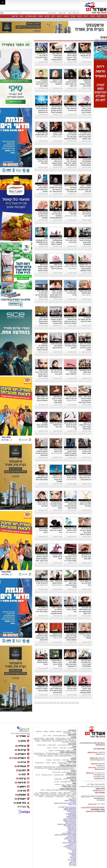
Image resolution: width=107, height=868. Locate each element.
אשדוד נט (103, 40)
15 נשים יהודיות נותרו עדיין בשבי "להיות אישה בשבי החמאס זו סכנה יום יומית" (71, 638)
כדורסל (55, 748)
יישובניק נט (73, 812)
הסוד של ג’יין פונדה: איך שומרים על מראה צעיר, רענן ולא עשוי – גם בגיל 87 (56, 189)
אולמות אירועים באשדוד (69, 843)
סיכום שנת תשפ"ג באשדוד (68, 752)
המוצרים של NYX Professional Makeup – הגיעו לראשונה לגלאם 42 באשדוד (56, 242)
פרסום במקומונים (71, 814)
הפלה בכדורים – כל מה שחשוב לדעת (57, 557)
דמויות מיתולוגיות (59, 775)
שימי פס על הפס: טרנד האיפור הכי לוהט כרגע (56, 372)
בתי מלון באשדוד (71, 811)
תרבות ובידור (72, 744)
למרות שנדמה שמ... (56, 453)
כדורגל (49, 748)
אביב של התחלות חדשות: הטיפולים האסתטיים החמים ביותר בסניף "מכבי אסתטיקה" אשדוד (42, 559)
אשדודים (59, 732)
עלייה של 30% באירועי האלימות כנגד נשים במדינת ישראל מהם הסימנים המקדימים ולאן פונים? (42, 640)
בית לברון (74, 861)
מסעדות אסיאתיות (62, 740)
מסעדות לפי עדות (58, 741)
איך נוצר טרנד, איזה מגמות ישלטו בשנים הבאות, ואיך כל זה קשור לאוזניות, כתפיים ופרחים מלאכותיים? (85, 613)
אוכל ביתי (72, 740)
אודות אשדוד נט (31, 16)
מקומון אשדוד (72, 815)
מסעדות (74, 737)
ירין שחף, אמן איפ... (56, 137)
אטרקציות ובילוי (65, 782)
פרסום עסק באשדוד (70, 801)
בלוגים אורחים (57, 772)
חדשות (99, 16)
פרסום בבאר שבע (71, 823)
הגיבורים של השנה (71, 753)
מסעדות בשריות (72, 738)
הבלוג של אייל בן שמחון (69, 772)
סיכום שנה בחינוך (65, 755)
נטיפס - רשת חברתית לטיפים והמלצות (65, 803)
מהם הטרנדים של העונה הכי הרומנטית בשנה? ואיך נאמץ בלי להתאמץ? (71, 189)
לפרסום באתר (52, 13)
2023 (66, 703)
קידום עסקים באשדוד (70, 810)
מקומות (52, 732)
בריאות (54, 763)
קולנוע (47, 16)
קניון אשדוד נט (49, 797)
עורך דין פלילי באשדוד (70, 847)
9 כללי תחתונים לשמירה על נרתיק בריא (56, 530)
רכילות (86, 16)
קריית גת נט (73, 849)
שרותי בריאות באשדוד (70, 826)
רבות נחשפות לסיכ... (71, 532)
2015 (36, 703)
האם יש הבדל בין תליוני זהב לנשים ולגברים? (85, 504)
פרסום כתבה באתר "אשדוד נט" (67, 807)
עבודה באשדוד (72, 840)
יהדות (60, 793)
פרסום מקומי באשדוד (70, 808)
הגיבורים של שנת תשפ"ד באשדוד (66, 767)
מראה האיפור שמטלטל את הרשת (43, 530)
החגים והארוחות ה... (71, 691)
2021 (58, 703)
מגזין (75, 749)
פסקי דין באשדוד (71, 784)
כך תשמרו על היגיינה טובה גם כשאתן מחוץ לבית (42, 609)
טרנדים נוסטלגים (47, 775)
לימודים (66, 779)
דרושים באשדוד (72, 828)
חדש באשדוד (58, 779)
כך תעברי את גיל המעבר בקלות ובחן (71, 609)
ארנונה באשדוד (72, 831)
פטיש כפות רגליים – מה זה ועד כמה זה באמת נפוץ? (85, 478)
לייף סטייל (73, 780)
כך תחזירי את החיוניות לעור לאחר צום (87, 214)
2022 (62, 703)
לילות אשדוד (66, 760)
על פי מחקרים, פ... (71, 480)
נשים (97, 40)
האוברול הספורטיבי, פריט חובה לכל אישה (42, 425)
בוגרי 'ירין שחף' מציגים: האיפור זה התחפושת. (56, 82)
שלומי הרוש (73, 865)
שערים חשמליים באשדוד (69, 833)
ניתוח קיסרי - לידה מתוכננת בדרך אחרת (71, 293)
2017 (43, 703)
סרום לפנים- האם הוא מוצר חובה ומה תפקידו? (71, 108)
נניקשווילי (73, 855)
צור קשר (15, 16)
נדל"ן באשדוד (72, 799)
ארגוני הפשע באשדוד (60, 736)
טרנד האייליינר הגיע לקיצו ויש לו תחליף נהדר (71, 240)
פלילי (50, 736)
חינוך (21, 16)
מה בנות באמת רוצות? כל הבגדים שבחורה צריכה (42, 689)
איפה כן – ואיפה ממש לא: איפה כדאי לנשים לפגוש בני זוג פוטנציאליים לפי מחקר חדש (56, 295)
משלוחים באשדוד (71, 816)
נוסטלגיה (51, 751)
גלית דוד (74, 856)
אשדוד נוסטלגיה (71, 774)
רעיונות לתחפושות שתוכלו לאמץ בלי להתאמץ (70, 346)
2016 (40, 703)
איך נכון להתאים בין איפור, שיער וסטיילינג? (42, 504)
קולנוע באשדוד (41, 745)
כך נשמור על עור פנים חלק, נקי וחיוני (85, 583)
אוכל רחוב (65, 742)
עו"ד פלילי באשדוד (71, 845)
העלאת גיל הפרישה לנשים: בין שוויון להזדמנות (85, 319)
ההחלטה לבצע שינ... (42, 137)
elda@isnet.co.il (100, 769)
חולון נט (74, 851)
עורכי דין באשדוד (59, 784)
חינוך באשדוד (60, 797)
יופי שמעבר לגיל (71, 265)
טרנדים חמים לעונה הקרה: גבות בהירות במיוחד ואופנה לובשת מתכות (41, 374)
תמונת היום (57, 760)
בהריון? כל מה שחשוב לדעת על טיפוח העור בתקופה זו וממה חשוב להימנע (85, 532)
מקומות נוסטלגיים (71, 775)
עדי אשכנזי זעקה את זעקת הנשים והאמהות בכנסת (42, 398)
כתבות (74, 751)
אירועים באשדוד (72, 827)
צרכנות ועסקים (71, 778)
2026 (77, 703)
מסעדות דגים (50, 738)
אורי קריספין (90, 773)
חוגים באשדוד (52, 745)
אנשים (46, 732)
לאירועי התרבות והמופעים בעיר (67, 745)
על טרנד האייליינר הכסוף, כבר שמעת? (85, 636)
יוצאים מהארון (68, 733)
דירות (53, 16)
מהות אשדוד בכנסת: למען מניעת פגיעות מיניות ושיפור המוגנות (43, 321)
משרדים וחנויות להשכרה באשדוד (67, 824)
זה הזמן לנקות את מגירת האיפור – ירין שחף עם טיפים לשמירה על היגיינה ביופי (70, 321)
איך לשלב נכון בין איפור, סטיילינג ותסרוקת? (42, 161)
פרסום (74, 852)
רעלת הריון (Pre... (71, 400)
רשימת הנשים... (86, 374)
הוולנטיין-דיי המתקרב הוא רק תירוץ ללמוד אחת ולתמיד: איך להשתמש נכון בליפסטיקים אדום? (42, 86)
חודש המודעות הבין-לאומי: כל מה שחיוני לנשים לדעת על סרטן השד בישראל (56, 691)
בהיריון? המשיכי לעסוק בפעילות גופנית (42, 662)
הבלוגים (74, 771)
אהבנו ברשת (68, 793)
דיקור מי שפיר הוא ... (42, 585)
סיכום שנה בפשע (53, 755)
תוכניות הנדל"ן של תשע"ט (49, 794)
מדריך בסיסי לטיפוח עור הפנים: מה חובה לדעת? (56, 267)
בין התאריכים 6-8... (57, 585)
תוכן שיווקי (73, 779)
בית (105, 16)
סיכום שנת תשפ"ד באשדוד (68, 765)
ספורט (93, 16)
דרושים (59, 16)
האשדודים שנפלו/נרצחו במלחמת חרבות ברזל (61, 769)
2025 (73, 703)
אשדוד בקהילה (71, 761)
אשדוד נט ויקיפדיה (71, 837)
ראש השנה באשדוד (64, 794)
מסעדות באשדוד (71, 818)
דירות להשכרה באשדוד (69, 820)
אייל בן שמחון (72, 804)
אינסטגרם (49, 760)
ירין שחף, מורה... (86, 58)
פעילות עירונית (63, 763)
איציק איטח (73, 857)
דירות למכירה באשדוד (70, 819)
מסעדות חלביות (60, 738)
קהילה (73, 16)
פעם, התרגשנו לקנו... (70, 216)
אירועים (74, 760)
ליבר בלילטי (73, 863)
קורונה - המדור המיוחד (69, 786)
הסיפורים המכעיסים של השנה (63, 756)
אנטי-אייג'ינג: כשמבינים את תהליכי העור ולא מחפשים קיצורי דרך (86, 163)
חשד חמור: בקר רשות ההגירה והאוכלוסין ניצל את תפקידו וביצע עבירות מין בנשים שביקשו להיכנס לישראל (41, 297)
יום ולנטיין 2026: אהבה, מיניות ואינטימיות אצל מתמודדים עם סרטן (86, 110)
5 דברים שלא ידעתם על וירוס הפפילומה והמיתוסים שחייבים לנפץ (56, 216)
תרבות (80, 16)
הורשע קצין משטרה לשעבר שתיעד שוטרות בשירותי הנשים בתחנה (42, 269)
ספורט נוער (63, 748)
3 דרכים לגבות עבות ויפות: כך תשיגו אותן (86, 557)
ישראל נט (73, 802)
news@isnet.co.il (99, 779)
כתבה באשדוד (72, 841)
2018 (47, 703)
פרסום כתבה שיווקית (70, 839)
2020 (55, 703)
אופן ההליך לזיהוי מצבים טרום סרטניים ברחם (56, 346)
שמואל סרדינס (72, 860)
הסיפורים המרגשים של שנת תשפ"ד (64, 768)
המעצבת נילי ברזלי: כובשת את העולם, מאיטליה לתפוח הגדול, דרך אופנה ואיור (70, 559)
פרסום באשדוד (72, 836)
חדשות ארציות (72, 736)
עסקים (66, 16)
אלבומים (73, 759)
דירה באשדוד (72, 844)
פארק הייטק (73, 864)
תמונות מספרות (60, 751)
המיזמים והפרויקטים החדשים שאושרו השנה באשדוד (61, 790)
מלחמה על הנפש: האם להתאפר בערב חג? (56, 425)
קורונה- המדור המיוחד (70, 787)
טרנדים (57, 782)
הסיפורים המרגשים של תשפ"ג (55, 753)
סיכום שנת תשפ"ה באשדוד (68, 789)
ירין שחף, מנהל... (86, 295)
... (61, 86)
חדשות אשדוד (72, 734)
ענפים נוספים (72, 748)
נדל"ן (45, 736)
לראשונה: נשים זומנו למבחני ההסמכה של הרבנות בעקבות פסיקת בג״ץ (57, 58)
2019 (51, 703)
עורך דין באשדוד (71, 848)
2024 (70, 703)
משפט (40, 16)
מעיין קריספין (72, 853)
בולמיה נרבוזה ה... (57, 638)
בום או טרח (67, 732)
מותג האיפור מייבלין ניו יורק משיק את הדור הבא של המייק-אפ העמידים (70, 137)
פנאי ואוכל (53, 793)
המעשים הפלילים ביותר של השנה (56, 795)
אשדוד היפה (72, 763)
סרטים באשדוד (70, 797)
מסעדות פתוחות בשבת (48, 740)
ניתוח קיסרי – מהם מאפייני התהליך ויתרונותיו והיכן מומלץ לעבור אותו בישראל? (85, 400)
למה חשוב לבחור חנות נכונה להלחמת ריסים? (71, 372)
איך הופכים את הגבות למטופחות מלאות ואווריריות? (42, 478)
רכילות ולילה (72, 730)
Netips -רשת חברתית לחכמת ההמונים (65, 835)
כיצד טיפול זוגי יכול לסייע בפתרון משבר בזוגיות (85, 451)
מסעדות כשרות (47, 741)
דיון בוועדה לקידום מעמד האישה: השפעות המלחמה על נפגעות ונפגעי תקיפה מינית (70, 453)
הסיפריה (74, 859)
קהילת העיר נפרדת (65, 764)
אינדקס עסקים (44, 793)
